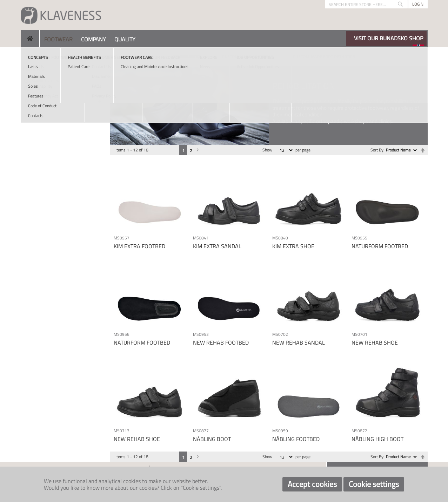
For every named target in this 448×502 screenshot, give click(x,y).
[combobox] (366, 4)
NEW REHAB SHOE (375, 342)
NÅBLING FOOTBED (296, 439)
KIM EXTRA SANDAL (217, 246)
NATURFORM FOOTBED (380, 246)
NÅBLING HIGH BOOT (377, 439)
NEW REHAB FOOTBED (221, 342)
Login (418, 4)
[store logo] (61, 15)
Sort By (377, 150)
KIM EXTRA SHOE (293, 246)
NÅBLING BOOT (212, 439)
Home (26, 56)
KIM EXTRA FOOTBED (139, 246)
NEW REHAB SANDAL (299, 342)
